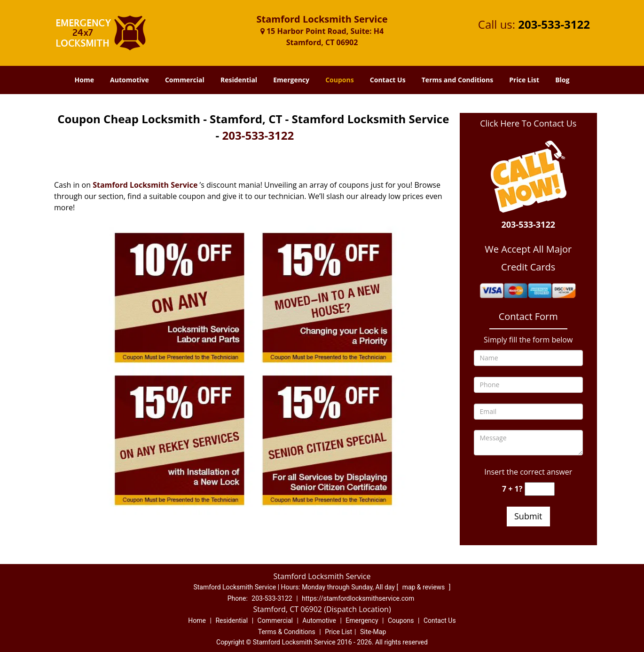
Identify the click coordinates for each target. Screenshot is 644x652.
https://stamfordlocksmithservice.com (358, 598)
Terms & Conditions (287, 632)
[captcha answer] (540, 489)
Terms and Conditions (457, 80)
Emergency (291, 80)
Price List (524, 80)
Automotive (130, 80)
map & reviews (424, 587)
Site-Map (373, 632)
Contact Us (388, 80)
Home (84, 80)
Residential (239, 80)
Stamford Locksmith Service (145, 185)
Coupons (339, 80)
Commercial (185, 80)
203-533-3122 (554, 24)
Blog (562, 80)
